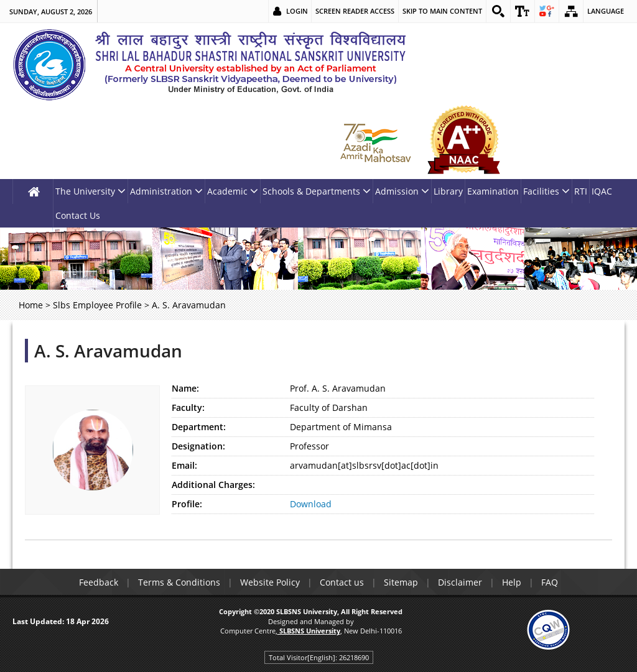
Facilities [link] (546, 191)
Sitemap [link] (401, 582)
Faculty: (188, 407)
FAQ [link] (550, 582)
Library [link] (448, 191)
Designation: (198, 446)
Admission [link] (402, 191)
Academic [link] (233, 191)
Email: (184, 465)
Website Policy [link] (270, 582)
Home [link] (31, 305)
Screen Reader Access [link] (355, 11)
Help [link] (512, 582)
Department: (199, 427)
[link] (498, 11)
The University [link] (91, 191)
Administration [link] (166, 191)
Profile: (187, 504)
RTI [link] (581, 191)
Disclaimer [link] (460, 582)
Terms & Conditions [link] (179, 582)
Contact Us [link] (78, 215)
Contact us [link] (342, 582)
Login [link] (297, 11)
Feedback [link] (99, 582)
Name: (185, 388)
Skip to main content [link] (442, 11)
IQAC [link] (602, 191)
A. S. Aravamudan (108, 351)
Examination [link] (493, 191)
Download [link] (311, 504)
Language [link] (606, 11)
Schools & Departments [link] (317, 191)
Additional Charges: (213, 485)
